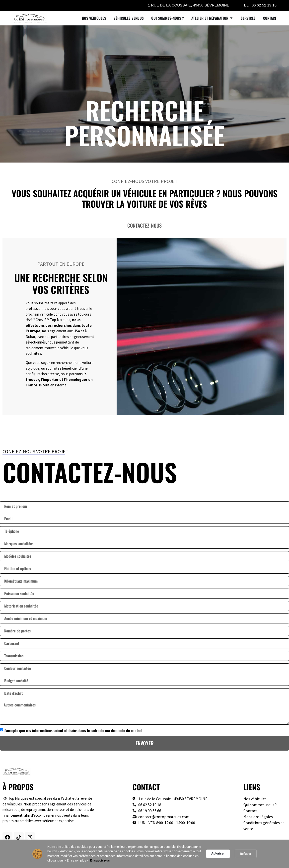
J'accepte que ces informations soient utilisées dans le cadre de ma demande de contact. (74, 730)
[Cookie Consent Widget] (144, 854)
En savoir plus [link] (100, 860)
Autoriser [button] (218, 853)
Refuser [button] (246, 854)
